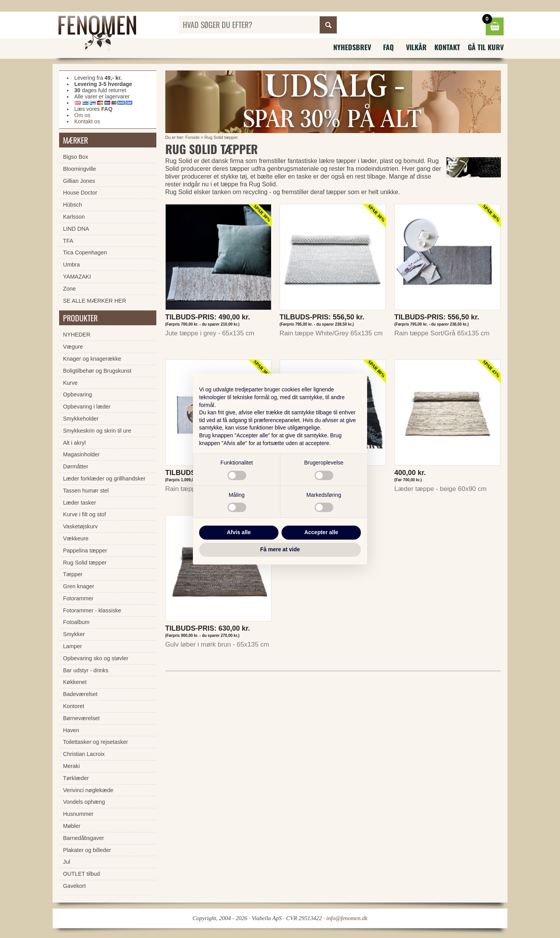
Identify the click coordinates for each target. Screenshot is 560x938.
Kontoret (73, 706)
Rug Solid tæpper (221, 137)
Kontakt (447, 47)
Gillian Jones (79, 181)
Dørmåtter (76, 466)
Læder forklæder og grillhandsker (104, 479)
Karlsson (74, 217)
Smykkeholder (81, 419)
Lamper (73, 646)
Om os (82, 115)
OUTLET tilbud (81, 874)
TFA (68, 241)
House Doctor (80, 193)
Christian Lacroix (84, 754)
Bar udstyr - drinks (86, 670)
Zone (69, 289)
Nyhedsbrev (352, 47)
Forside (193, 137)
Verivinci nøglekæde (88, 790)
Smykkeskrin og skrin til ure (97, 431)
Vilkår (416, 47)
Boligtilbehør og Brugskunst (97, 371)
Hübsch (73, 205)
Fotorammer (78, 598)
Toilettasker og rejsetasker (95, 742)
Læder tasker (80, 503)
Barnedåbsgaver (84, 838)
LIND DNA (76, 229)
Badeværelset (80, 694)
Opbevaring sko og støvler (96, 658)
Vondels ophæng (84, 802)
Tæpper (73, 574)
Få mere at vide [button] (280, 549)
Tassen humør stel (86, 491)
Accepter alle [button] (321, 532)
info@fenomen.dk (347, 918)
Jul (66, 862)
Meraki (71, 766)
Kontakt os (87, 121)
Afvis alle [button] (239, 532)
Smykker (74, 634)
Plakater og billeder (87, 850)
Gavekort (74, 886)
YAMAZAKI (77, 277)
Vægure (73, 347)
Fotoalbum (76, 622)
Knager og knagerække (92, 359)
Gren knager (79, 586)
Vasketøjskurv (80, 526)
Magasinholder (81, 454)
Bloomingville (80, 169)
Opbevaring (77, 394)
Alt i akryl (74, 443)
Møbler (72, 826)
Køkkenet (75, 682)
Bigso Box (76, 157)
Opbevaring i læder (87, 407)
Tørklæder (76, 778)
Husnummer (78, 814)
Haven (71, 730)
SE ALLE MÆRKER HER (94, 301)
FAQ (388, 47)
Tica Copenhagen (85, 252)
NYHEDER (77, 335)
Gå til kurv (486, 47)
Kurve (70, 383)
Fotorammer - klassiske (92, 610)
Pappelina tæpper (85, 551)
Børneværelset (81, 718)
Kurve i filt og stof (84, 514)
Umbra (71, 265)
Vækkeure (76, 538)
